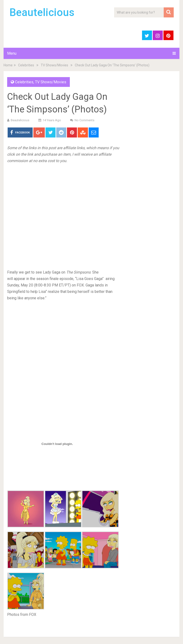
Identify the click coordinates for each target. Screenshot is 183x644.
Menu (12, 53)
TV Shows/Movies (54, 65)
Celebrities (26, 65)
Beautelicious (42, 12)
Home (8, 65)
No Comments (84, 120)
